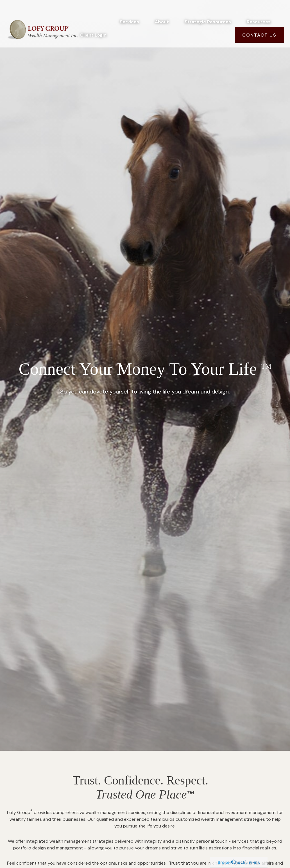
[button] (129, 10)
